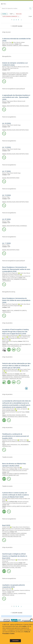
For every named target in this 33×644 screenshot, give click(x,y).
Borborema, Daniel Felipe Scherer (10, 369)
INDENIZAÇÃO (13, 379)
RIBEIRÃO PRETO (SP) (14, 475)
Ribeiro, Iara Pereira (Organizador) (10, 273)
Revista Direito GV (10, 374)
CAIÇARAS (12, 535)
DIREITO (9, 533)
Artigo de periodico (7, 323)
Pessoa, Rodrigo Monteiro (8, 409)
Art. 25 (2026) (7, 123)
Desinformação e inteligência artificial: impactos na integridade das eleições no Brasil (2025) (15, 556)
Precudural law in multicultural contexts (15, 529)
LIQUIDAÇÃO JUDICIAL (12, 594)
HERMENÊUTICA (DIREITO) (20, 279)
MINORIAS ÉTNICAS (16, 533)
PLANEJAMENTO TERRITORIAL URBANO (17, 75)
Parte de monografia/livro (9, 117)
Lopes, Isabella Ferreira (24, 337)
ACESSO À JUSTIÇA (12, 506)
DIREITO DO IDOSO (21, 506)
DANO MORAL (6, 379)
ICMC (7, 343)
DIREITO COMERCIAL (24, 46)
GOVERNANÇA (23, 226)
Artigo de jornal (6, 32)
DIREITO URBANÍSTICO (21, 76)
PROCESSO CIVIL (17, 537)
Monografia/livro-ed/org (9, 292)
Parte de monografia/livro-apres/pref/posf (14, 89)
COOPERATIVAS (22, 594)
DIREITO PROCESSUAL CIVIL (14, 445)
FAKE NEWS (18, 568)
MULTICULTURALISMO (7, 537)
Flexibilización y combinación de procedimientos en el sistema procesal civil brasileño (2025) (16, 436)
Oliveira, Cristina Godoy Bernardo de (11, 335)
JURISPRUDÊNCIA (7, 281)
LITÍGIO (9, 346)
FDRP (20, 44)
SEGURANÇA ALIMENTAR (13, 474)
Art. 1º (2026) (6, 243)
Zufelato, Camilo (23, 440)
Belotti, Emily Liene (13, 337)
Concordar (15, 641)
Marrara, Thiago (6, 125)
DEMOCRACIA (10, 564)
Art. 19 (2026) (7, 147)
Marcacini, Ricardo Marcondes (12, 371)
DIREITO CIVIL (10, 279)
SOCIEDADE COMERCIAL (13, 46)
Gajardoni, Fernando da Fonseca (10, 440)
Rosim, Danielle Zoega (15, 125)
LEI (21, 346)
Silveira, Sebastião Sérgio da (9, 410)
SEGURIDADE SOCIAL (13, 417)
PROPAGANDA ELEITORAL (8, 568)
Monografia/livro (7, 56)
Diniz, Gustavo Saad (7, 42)
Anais (7, 469)
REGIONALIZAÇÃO (24, 106)
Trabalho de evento (7, 457)
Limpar (30, 16)
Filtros (4, 14)
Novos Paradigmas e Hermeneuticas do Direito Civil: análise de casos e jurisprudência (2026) (16, 300)
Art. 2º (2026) (6, 171)
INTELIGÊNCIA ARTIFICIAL (13, 345)
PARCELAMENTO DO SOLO (9, 76)
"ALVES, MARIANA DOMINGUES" (11, 17)
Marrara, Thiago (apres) (8, 101)
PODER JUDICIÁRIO (20, 535)
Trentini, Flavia (17, 467)
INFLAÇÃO (19, 379)
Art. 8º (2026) (6, 219)
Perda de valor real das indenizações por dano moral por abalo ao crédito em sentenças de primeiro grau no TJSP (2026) (16, 366)
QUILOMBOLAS (6, 535)
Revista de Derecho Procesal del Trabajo (15, 412)
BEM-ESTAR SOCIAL (23, 417)
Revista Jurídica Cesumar (12, 563)
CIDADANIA (18, 415)
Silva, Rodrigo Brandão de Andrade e (12, 338)
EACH (4, 343)
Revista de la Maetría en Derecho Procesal (16, 442)
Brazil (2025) (6, 525)
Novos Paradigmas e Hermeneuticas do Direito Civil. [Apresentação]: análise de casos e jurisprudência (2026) (16, 269)
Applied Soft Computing (12, 341)
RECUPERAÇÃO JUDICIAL (8, 595)
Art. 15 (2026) (7, 195)
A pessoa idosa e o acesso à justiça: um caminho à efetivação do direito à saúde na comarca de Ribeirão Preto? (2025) (15, 495)
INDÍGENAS (24, 533)
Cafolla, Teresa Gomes (8, 467)
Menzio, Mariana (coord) (20, 67)
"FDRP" (12, 14)
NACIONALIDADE (11, 415)
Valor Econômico (10, 44)
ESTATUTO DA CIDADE (8, 78)
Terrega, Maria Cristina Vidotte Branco (21, 527)
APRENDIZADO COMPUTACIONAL (22, 377)
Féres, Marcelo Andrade (19, 42)
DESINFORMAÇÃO (18, 564)
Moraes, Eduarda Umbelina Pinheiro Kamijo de (13, 499)
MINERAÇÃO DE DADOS (12, 375)
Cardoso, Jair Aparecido (22, 409)
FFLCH (27, 341)
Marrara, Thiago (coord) (8, 67)
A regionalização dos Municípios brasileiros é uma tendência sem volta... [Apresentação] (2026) (16, 97)
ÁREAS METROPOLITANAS (13, 73)
